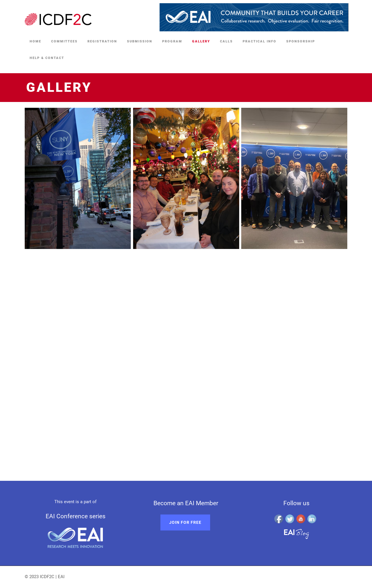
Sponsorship (301, 41)
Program (172, 41)
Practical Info (260, 41)
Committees (64, 41)
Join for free (185, 522)
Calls (226, 41)
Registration (102, 41)
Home (35, 41)
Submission (140, 41)
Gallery (201, 41)
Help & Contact (47, 58)
